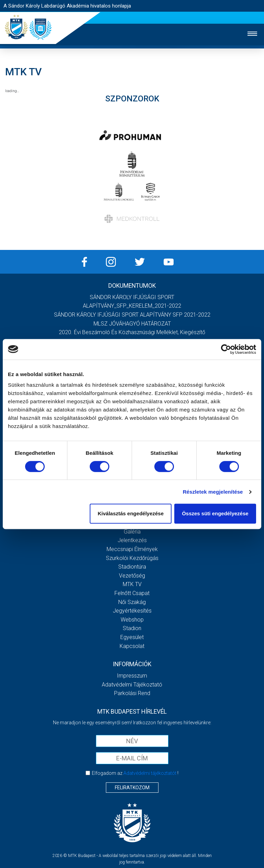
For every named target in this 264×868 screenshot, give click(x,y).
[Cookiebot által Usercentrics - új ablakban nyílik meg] (226, 349)
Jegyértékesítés (132, 611)
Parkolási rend (132, 693)
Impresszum (132, 676)
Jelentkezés (132, 540)
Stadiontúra (132, 567)
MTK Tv (132, 584)
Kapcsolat (132, 646)
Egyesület (132, 637)
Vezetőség (132, 576)
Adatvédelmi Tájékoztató (132, 685)
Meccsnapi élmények (132, 549)
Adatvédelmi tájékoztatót (150, 773)
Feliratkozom (132, 788)
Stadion (132, 628)
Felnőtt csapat (132, 593)
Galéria (132, 532)
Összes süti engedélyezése (215, 513)
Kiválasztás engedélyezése (131, 513)
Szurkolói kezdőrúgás (132, 558)
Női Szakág (132, 602)
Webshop (132, 620)
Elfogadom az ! (135, 773)
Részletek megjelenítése (213, 492)
